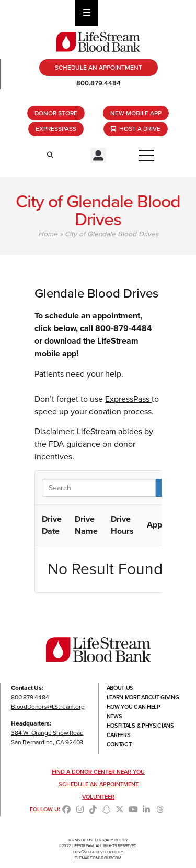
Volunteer (98, 797)
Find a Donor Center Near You (98, 772)
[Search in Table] (99, 488)
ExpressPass (128, 399)
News (114, 716)
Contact (119, 744)
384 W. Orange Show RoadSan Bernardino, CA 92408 (47, 738)
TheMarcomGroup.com (98, 858)
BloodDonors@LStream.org (48, 707)
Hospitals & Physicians (140, 726)
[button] (98, 156)
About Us (120, 688)
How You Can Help (134, 707)
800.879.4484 (99, 83)
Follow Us (46, 809)
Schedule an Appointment (99, 784)
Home (48, 234)
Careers (119, 735)
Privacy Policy (113, 840)
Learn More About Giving (143, 697)
